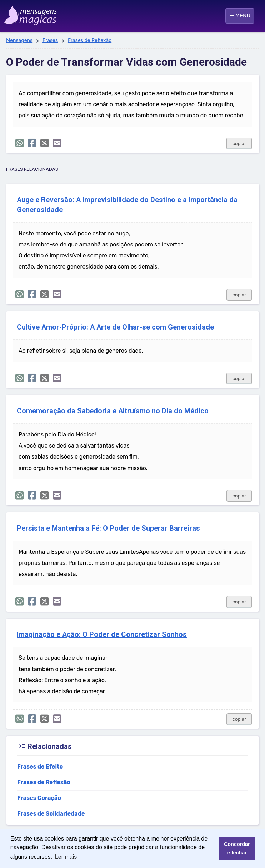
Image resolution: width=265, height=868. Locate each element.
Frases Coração (39, 798)
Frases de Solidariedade (51, 814)
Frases (50, 40)
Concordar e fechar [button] (237, 848)
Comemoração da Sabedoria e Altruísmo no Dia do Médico (113, 411)
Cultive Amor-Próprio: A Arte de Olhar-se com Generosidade (115, 327)
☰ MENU (240, 16)
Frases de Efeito (40, 767)
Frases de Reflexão (90, 40)
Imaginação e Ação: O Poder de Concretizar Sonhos (102, 635)
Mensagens (19, 40)
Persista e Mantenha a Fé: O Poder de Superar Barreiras (108, 528)
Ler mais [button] (66, 857)
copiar (239, 144)
